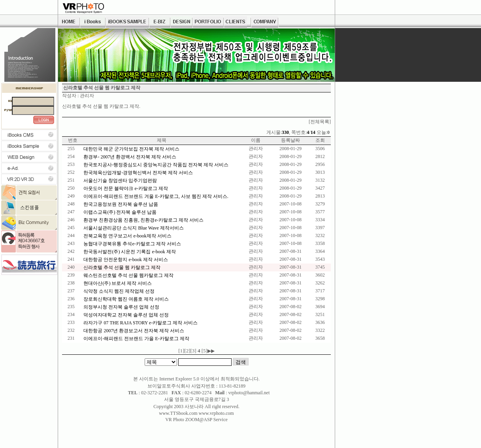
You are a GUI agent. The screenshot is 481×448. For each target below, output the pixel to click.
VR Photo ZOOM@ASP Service (196, 420)
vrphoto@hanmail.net (249, 393)
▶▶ (211, 351)
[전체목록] (320, 122)
